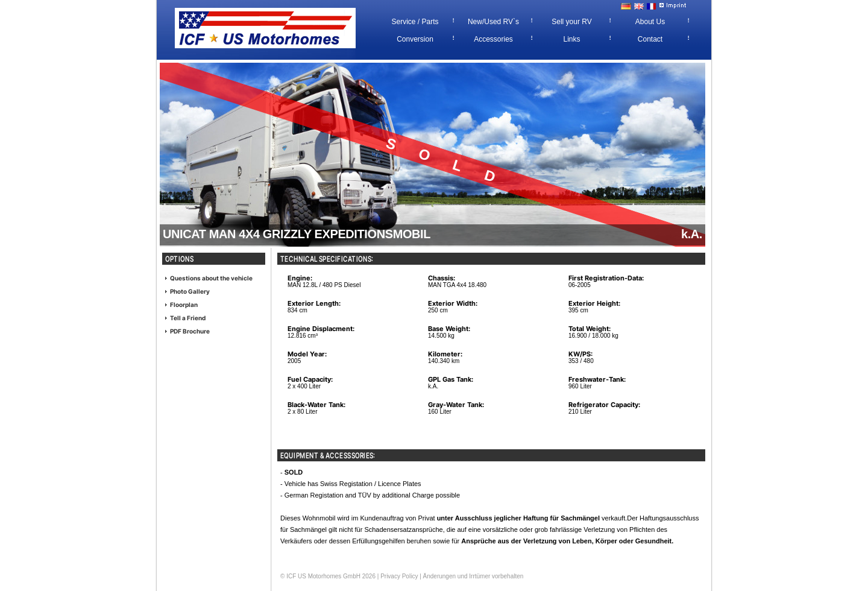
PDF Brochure (190, 331)
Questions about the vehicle (211, 278)
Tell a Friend (188, 318)
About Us (650, 22)
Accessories (493, 39)
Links (571, 39)
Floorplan (184, 305)
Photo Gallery (190, 291)
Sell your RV (571, 22)
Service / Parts (415, 22)
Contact (650, 39)
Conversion (415, 39)
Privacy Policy (399, 576)
